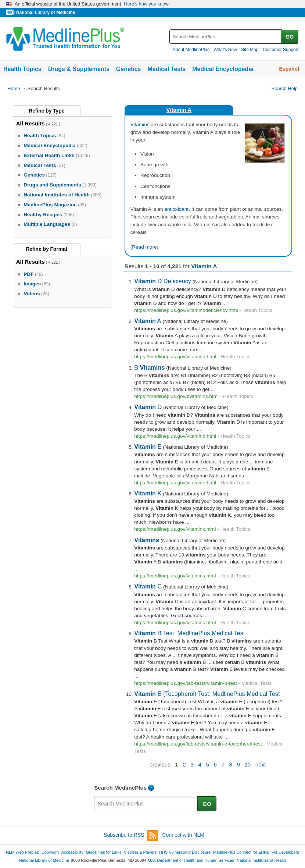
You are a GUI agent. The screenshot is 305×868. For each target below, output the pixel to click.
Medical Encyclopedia (223, 69)
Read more (144, 247)
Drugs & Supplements (79, 69)
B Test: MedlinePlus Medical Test (189, 633)
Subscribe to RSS (131, 835)
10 (247, 764)
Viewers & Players (140, 852)
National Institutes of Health (261, 860)
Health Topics (22, 69)
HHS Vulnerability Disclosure (185, 852)
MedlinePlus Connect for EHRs (241, 852)
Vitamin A (179, 110)
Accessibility (72, 852)
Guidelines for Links (104, 852)
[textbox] (226, 37)
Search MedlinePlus (120, 788)
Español (289, 69)
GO (290, 37)
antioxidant (176, 209)
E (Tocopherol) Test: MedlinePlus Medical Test (207, 694)
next (261, 764)
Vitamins (140, 124)
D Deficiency (163, 281)
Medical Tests (166, 69)
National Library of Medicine (46, 13)
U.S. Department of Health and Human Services (191, 860)
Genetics (129, 69)
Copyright (50, 852)
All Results (30, 123)
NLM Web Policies (22, 852)
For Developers (285, 852)
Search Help (285, 88)
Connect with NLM (183, 835)
